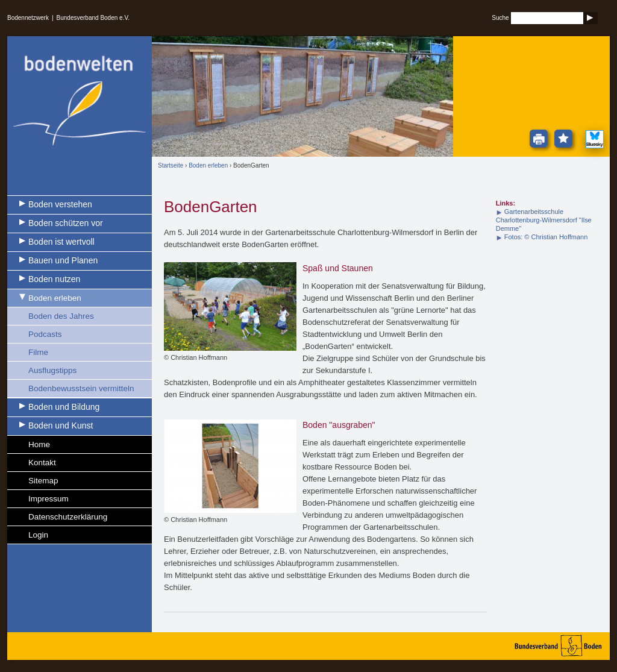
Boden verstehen (60, 204)
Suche (500, 18)
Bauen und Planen (63, 260)
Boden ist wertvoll (61, 242)
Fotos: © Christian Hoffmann (546, 237)
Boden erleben (55, 298)
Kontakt (42, 463)
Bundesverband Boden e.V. (93, 18)
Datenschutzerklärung (68, 517)
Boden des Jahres (61, 316)
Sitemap (43, 481)
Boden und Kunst (61, 425)
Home (39, 444)
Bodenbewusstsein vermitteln (81, 388)
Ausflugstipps (52, 370)
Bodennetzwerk (28, 18)
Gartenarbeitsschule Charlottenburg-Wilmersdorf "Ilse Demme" (544, 220)
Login (38, 535)
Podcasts (45, 334)
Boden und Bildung (64, 407)
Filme (38, 352)
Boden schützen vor (66, 223)
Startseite (171, 165)
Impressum (49, 499)
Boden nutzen (54, 279)
